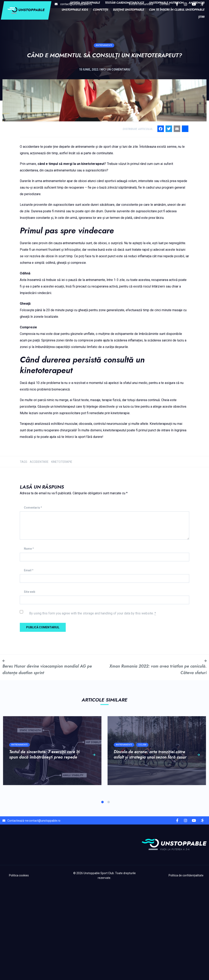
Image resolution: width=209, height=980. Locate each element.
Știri (201, 17)
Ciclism (142, 839)
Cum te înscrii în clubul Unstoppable (177, 10)
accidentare (39, 556)
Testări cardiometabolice (125, 3)
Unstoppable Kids (75, 10)
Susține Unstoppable (128, 10)
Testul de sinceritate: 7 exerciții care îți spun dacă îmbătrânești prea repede (52, 849)
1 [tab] (102, 896)
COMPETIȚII (100, 10)
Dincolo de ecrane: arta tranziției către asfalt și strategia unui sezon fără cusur (157, 849)
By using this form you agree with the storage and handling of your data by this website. (93, 708)
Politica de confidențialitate (186, 970)
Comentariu (33, 602)
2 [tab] (109, 896)
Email (29, 664)
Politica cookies (19, 970)
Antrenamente (104, 55)
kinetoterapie (62, 556)
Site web (29, 686)
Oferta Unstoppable (85, 3)
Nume (29, 643)
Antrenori (197, 3)
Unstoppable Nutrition (166, 3)
